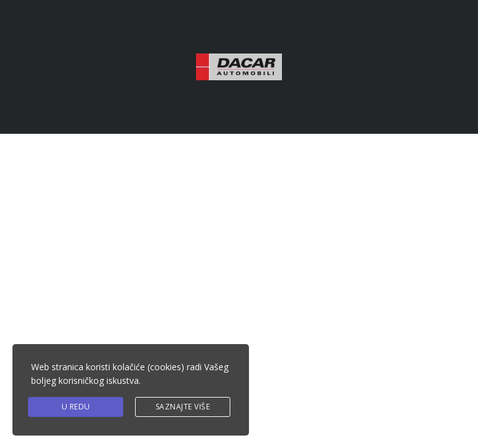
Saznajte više (183, 407)
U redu (76, 407)
